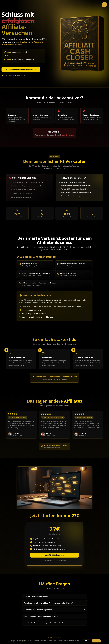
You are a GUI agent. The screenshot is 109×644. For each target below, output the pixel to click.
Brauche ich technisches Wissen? (54, 596)
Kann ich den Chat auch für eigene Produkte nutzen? (54, 623)
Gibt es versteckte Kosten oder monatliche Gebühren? (54, 616)
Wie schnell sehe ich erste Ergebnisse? (54, 610)
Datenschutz (59, 637)
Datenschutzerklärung (19, 642)
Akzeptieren (96, 641)
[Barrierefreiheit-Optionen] (104, 5)
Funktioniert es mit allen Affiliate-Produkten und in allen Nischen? (54, 603)
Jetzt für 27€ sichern (54, 555)
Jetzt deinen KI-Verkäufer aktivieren (21, 69)
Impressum (50, 637)
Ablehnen (87, 641)
